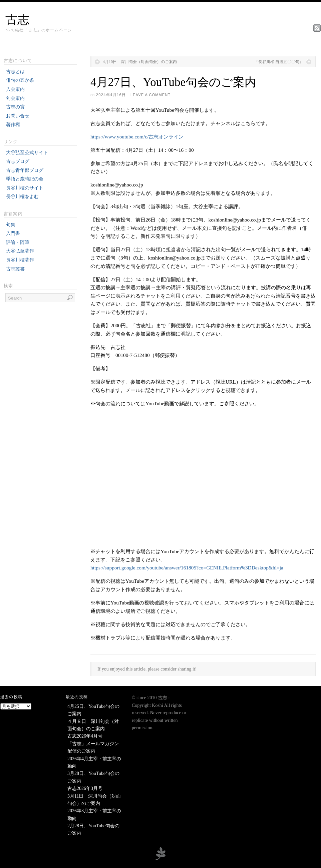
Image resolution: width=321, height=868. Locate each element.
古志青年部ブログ (25, 170)
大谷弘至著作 (20, 251)
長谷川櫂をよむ (22, 197)
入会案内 (15, 89)
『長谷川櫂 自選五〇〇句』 (279, 62)
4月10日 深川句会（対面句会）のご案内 (140, 62)
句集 (11, 225)
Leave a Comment (150, 95)
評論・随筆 (18, 242)
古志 (17, 20)
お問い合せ (18, 116)
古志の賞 (15, 107)
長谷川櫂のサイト (25, 188)
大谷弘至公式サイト (27, 153)
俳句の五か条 (20, 80)
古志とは (15, 72)
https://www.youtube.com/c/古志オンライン (137, 137)
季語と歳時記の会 (25, 179)
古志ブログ (18, 161)
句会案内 (15, 98)
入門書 (13, 233)
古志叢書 (15, 269)
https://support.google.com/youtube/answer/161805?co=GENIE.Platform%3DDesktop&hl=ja (187, 568)
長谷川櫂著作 (20, 260)
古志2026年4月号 (85, 736)
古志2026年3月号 (85, 788)
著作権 (13, 125)
